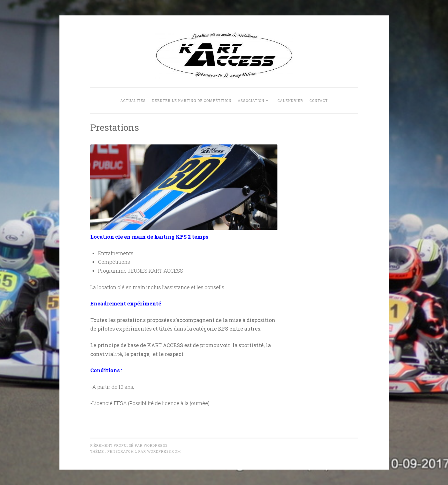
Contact (319, 100)
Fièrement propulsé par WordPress (129, 445)
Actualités (133, 100)
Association (251, 100)
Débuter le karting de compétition (192, 100)
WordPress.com (164, 451)
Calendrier (290, 100)
